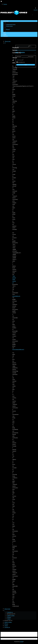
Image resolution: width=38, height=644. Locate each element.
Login (17, 52)
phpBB (22, 642)
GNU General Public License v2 (14, 279)
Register (22, 52)
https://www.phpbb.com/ (18, 349)
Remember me (21, 62)
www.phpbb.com (16, 296)
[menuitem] (11, 24)
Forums (5, 4)
